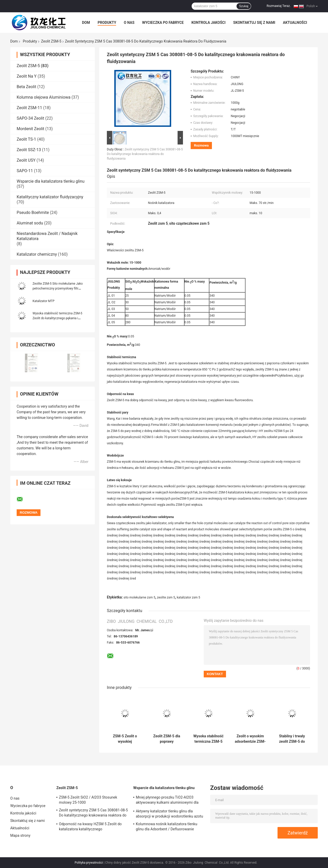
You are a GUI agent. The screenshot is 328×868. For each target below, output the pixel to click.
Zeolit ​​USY (26, 160)
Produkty (107, 23)
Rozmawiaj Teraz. (279, 6)
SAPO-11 (25, 171)
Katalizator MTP (44, 301)
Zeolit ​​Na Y (27, 76)
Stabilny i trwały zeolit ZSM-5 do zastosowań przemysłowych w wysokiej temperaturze (292, 739)
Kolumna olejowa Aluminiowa (44, 97)
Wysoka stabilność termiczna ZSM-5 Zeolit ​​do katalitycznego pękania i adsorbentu (57, 318)
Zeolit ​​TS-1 (26, 139)
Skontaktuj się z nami (254, 23)
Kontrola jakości (208, 23)
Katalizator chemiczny (37, 254)
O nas (129, 23)
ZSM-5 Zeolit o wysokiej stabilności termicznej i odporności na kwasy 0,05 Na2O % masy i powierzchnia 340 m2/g (125, 739)
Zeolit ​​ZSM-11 (29, 108)
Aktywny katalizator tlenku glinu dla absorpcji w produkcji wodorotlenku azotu (170, 814)
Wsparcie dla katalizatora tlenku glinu (51, 181)
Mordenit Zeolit (30, 129)
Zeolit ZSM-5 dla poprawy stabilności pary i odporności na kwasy (167, 739)
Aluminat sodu (30, 223)
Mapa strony (20, 835)
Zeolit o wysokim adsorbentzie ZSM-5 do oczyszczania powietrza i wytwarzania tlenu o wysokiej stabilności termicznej (250, 739)
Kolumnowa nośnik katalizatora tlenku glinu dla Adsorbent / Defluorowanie (167, 826)
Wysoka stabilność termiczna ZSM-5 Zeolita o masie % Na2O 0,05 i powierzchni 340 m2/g (209, 739)
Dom (86, 23)
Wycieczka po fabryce (163, 23)
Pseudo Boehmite (33, 213)
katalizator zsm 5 (188, 597)
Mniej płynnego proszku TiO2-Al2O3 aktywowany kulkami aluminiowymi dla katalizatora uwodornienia (167, 801)
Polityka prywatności (89, 863)
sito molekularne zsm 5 (139, 597)
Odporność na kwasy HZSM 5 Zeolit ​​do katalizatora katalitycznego (90, 826)
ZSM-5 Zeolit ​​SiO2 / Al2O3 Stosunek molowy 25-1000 (88, 800)
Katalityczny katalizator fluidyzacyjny (50, 197)
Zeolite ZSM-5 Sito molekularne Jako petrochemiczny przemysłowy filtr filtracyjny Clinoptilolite (58, 288)
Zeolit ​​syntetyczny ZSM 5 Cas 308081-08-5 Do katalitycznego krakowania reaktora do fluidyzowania (145, 154)
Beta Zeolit (26, 87)
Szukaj (244, 6)
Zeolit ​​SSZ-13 (29, 150)
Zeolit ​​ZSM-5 (51, 41)
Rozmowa (201, 145)
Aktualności (295, 23)
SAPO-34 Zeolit (30, 118)
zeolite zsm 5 (166, 597)
